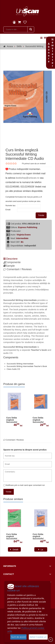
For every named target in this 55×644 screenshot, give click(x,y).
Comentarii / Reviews (18, 269)
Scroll (51, 640)
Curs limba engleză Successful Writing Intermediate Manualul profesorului (12, 420)
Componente (12, 262)
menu (46, 38)
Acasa (10, 46)
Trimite (41, 215)
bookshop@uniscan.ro (27, 178)
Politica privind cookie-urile (26, 630)
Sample (9, 266)
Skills (19, 46)
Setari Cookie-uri (38, 637)
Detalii (15, 550)
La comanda (41, 550)
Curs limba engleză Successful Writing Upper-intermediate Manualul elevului (13, 537)
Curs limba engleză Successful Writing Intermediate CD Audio (41, 420)
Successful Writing (34, 46)
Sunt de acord (18, 637)
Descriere (10, 259)
